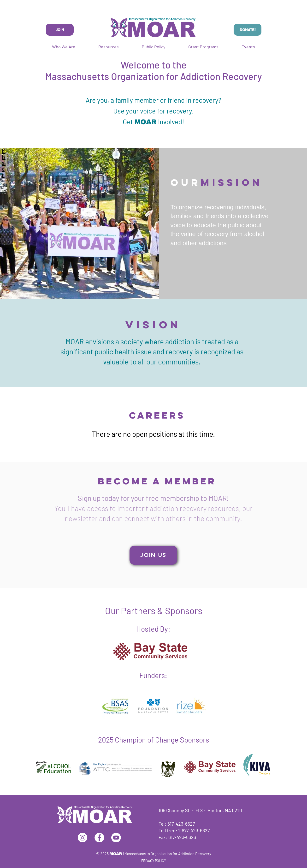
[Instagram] (83, 838)
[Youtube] (116, 838)
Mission (4, 163)
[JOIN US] (153, 555)
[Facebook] (99, 838)
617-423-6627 (181, 824)
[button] (203, 47)
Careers (157, 415)
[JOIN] (60, 30)
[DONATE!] (248, 30)
